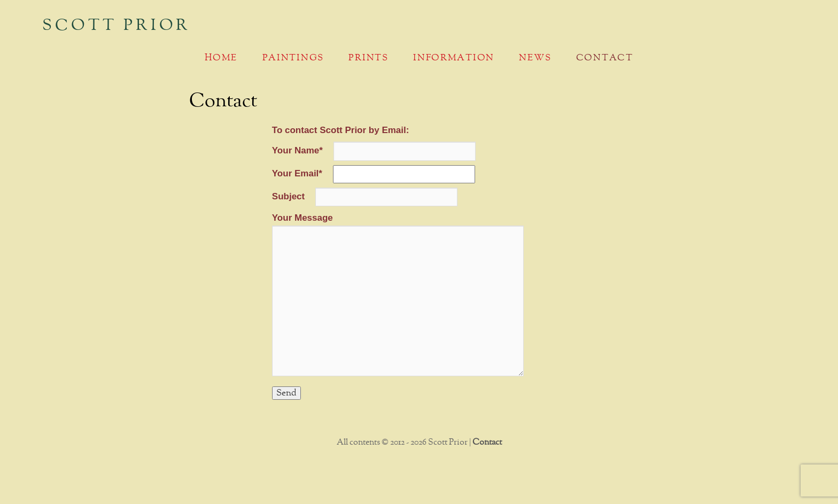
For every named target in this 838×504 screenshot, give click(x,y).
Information (454, 58)
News (535, 58)
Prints (368, 58)
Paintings (293, 58)
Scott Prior (117, 26)
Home (221, 58)
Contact (605, 58)
